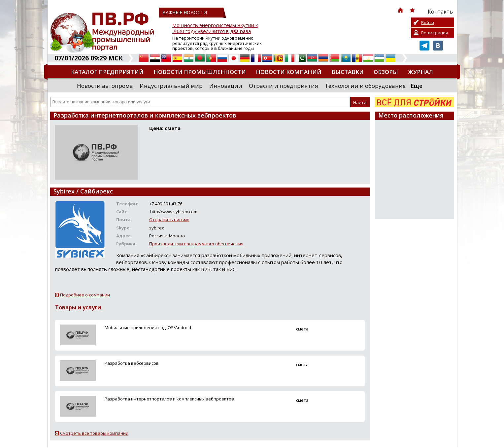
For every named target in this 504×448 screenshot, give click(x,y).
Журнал (420, 72)
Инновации (226, 86)
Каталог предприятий (107, 72)
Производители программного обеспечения (196, 244)
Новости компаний (289, 72)
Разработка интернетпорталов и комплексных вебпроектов (169, 399)
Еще (417, 86)
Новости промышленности (200, 72)
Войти (428, 22)
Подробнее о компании (85, 295)
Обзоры (386, 72)
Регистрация (435, 33)
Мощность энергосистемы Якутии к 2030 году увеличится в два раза (215, 28)
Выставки (348, 72)
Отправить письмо (169, 220)
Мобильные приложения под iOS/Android (148, 327)
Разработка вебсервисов (132, 363)
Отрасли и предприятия (284, 86)
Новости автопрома (105, 86)
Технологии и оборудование (365, 86)
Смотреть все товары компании (94, 433)
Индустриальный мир (171, 86)
